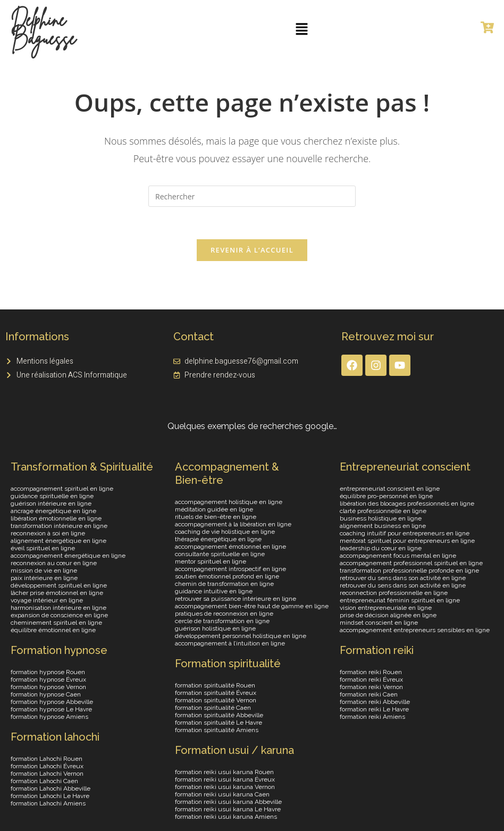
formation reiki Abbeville (375, 702)
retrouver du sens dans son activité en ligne (403, 578)
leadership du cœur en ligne (381, 548)
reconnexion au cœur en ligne (54, 563)
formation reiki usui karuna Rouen (224, 772)
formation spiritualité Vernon (216, 700)
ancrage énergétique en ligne (53, 511)
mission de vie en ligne (44, 570)
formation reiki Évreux (371, 679)
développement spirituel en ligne (59, 585)
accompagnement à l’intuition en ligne (230, 643)
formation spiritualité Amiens (217, 730)
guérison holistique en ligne (215, 628)
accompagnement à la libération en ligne (233, 524)
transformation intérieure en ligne (59, 526)
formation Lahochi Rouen (47, 759)
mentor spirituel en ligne (211, 561)
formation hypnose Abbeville (52, 702)
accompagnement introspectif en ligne (230, 569)
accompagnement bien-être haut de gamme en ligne (252, 606)
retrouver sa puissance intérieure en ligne (236, 599)
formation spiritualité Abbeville (219, 715)
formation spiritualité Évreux (216, 693)
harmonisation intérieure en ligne (58, 608)
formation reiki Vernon (371, 687)
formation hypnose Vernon (48, 687)
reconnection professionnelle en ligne (394, 593)
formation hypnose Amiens (49, 717)
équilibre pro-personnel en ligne (386, 496)
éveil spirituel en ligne (43, 548)
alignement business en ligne (383, 526)
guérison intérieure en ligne (51, 503)
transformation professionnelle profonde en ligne (409, 570)
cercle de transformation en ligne (222, 621)
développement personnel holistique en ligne (241, 636)
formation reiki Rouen (371, 672)
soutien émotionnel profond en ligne (227, 576)
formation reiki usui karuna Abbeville (228, 802)
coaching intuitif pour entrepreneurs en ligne (405, 533)
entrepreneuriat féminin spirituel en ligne (400, 600)
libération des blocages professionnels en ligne (407, 503)
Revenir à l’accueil (252, 250)
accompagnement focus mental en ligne (398, 556)
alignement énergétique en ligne (58, 541)
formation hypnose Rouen (48, 672)
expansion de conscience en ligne (59, 615)
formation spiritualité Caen (213, 708)
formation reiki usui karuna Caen (222, 794)
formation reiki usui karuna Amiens (226, 817)
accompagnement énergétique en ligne (68, 556)
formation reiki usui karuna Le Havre (228, 809)
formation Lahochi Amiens (48, 803)
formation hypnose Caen (46, 694)
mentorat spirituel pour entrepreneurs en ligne (407, 541)
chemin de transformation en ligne (224, 584)
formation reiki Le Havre (374, 709)
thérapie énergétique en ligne (218, 539)
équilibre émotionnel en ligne (53, 630)
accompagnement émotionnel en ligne (230, 547)
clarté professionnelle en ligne (383, 511)
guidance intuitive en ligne (214, 591)
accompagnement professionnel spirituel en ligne (411, 563)
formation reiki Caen (369, 694)
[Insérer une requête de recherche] (252, 196)
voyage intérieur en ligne (47, 600)
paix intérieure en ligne (44, 578)
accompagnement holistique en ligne (229, 502)
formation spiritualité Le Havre (219, 723)
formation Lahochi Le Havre (50, 796)
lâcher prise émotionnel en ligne (57, 593)
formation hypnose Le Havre (51, 709)
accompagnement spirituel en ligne (62, 489)
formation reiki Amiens (372, 717)
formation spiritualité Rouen (215, 685)
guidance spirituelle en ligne (52, 496)
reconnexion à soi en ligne (48, 533)
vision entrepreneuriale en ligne (386, 608)
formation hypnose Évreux (48, 679)
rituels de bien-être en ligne (216, 517)
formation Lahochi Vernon (47, 774)
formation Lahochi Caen (44, 781)
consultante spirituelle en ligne (220, 554)
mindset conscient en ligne (379, 623)
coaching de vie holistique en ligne (225, 532)
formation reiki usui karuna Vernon (225, 787)
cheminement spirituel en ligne (56, 623)
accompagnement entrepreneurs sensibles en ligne (415, 630)
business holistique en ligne (381, 518)
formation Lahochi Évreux (47, 766)
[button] (302, 29)
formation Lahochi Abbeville (51, 788)
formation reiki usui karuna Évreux (225, 779)
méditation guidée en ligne (214, 509)
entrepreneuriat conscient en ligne (390, 489)
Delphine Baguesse (43, 29)
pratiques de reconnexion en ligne (224, 614)
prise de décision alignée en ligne (388, 615)
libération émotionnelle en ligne (56, 518)
